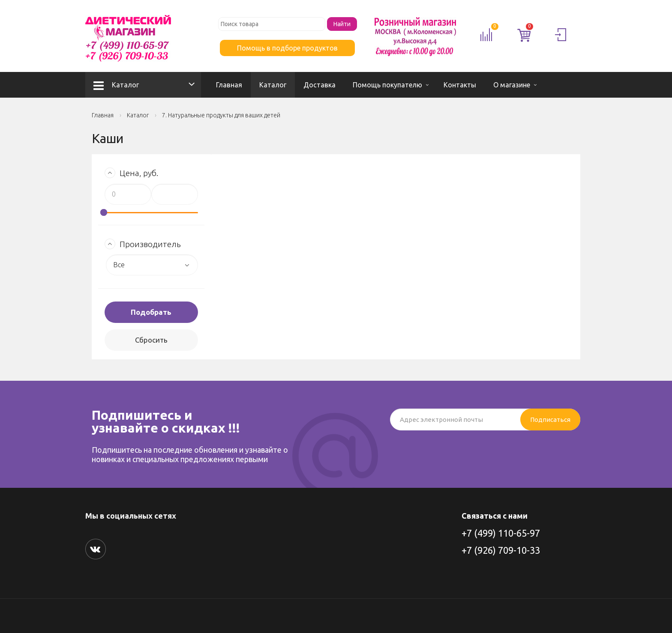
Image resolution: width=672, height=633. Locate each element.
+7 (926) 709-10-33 (501, 550)
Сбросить (151, 340)
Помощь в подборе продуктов (287, 48)
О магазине (512, 85)
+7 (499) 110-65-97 (501, 533)
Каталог (116, 85)
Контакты (460, 85)
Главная (229, 85)
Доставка (319, 85)
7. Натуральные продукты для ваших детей (221, 115)
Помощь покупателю (387, 85)
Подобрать (151, 312)
